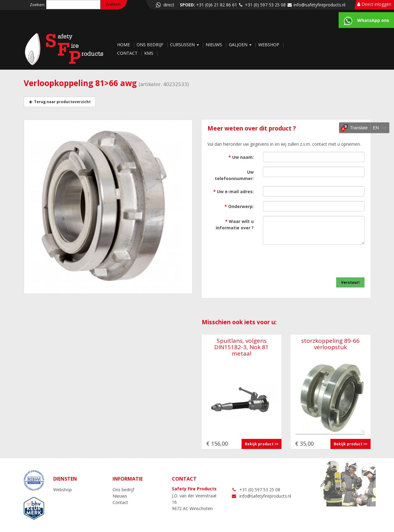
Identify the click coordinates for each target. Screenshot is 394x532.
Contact (128, 53)
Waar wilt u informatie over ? (235, 224)
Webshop (269, 45)
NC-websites (337, 527)
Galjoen (241, 45)
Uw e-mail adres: (234, 191)
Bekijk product (259, 444)
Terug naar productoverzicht (60, 102)
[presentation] (318, 261)
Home (124, 45)
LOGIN (364, 527)
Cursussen (185, 45)
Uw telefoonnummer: (234, 175)
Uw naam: (241, 157)
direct (165, 5)
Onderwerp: (239, 206)
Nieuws (214, 45)
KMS (149, 53)
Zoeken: (37, 5)
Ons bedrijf (151, 45)
